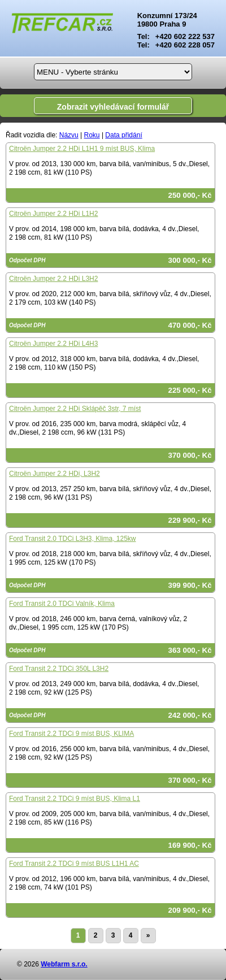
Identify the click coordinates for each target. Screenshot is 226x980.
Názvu (69, 135)
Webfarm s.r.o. (64, 964)
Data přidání (123, 135)
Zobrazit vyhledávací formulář (113, 107)
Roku (92, 135)
